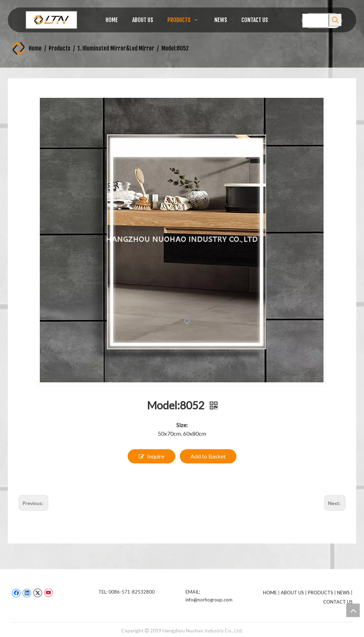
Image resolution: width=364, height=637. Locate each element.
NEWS (343, 593)
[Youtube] (48, 593)
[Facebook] (16, 593)
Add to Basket (208, 456)
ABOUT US (292, 593)
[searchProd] (315, 21)
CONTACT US (338, 602)
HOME (270, 593)
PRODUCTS (320, 593)
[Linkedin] (27, 593)
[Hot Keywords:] (335, 20)
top (353, 610)
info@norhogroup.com (209, 600)
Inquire (151, 456)
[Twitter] (38, 593)
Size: (182, 425)
